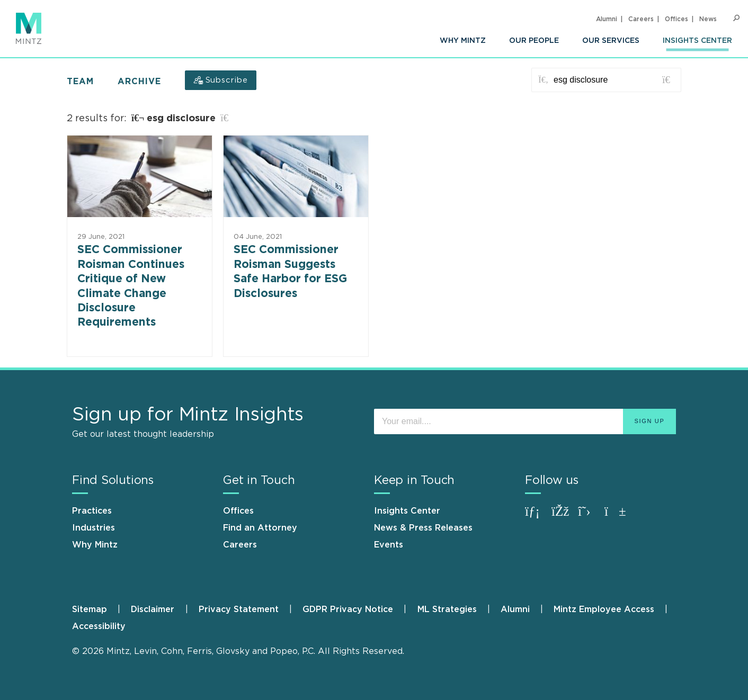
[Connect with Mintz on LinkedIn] (536, 517)
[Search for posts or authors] (613, 80)
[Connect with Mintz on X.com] (589, 517)
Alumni (607, 19)
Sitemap (90, 609)
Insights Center (697, 41)
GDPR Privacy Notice (348, 609)
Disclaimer (153, 609)
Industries (93, 528)
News (708, 19)
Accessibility (99, 626)
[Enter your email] (525, 421)
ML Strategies (447, 609)
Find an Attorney (260, 528)
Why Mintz (463, 41)
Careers (641, 19)
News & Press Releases (423, 528)
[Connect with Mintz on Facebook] (562, 517)
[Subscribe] (221, 80)
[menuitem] (463, 41)
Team (80, 82)
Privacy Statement (239, 609)
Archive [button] (139, 82)
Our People (534, 41)
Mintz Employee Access (604, 609)
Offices (676, 19)
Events (389, 545)
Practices (92, 511)
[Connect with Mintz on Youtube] (615, 517)
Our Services (611, 41)
